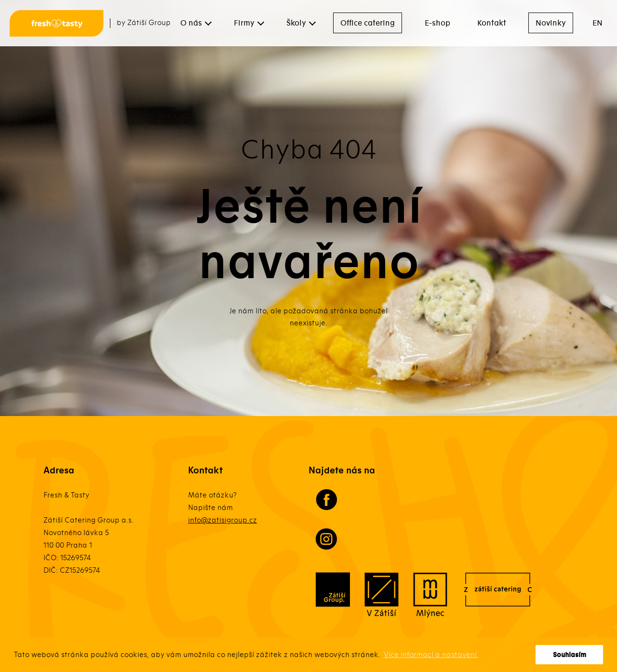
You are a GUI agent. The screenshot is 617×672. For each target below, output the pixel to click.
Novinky (551, 23)
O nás (191, 23)
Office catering (368, 23)
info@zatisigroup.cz (222, 520)
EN (597, 23)
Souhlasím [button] (570, 655)
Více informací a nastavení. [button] (431, 655)
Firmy (244, 23)
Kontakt (492, 23)
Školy (296, 23)
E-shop (437, 23)
